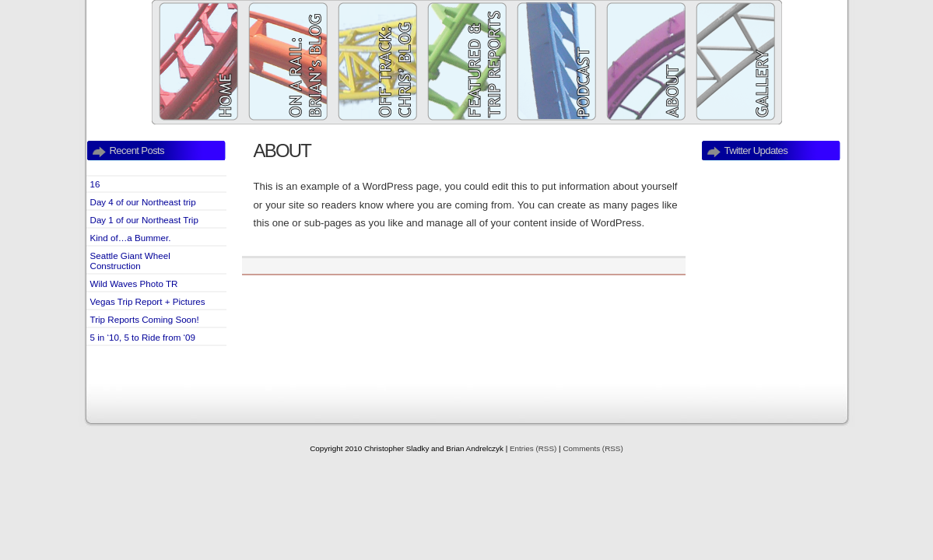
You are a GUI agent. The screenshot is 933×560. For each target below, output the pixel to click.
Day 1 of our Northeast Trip (144, 220)
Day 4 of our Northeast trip (143, 202)
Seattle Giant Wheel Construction (130, 261)
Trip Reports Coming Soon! (145, 319)
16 (95, 184)
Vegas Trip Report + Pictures (148, 301)
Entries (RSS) (533, 448)
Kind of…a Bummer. (131, 238)
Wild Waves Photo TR (134, 283)
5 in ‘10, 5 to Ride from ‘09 (143, 337)
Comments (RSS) (593, 448)
